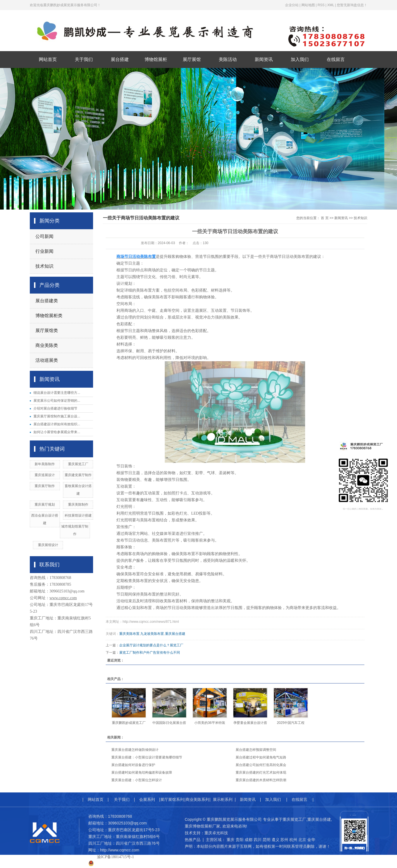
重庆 (231, 840)
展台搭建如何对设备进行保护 (133, 765)
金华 (311, 840)
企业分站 (292, 5)
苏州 (284, 840)
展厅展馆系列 (172, 799)
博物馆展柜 (156, 59)
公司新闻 (44, 236)
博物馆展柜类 (49, 316)
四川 (258, 840)
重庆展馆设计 (48, 545)
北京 (302, 840)
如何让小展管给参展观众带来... (57, 432)
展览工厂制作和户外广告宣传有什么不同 (150, 653)
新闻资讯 (264, 59)
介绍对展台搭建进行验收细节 (55, 408)
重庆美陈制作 (78, 505)
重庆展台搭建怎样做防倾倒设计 (135, 750)
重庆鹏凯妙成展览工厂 (129, 723)
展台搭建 (120, 59)
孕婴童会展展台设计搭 (250, 723)
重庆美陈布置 (129, 634)
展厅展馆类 (47, 330)
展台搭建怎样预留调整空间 (256, 750)
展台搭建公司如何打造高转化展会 (261, 765)
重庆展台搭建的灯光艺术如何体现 (261, 772)
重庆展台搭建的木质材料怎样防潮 (261, 780)
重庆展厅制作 (45, 486)
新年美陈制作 (45, 464)
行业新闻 (44, 251)
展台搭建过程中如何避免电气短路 (261, 757)
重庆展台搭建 (175, 634)
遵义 (276, 840)
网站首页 (48, 59)
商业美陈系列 (197, 799)
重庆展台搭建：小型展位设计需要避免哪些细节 (147, 757)
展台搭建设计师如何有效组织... (57, 424)
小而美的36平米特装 (210, 723)
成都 (249, 840)
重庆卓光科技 (216, 833)
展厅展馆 (192, 59)
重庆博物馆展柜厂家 (202, 826)
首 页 (325, 218)
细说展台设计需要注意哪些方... (57, 393)
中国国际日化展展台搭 (169, 723)
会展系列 (147, 799)
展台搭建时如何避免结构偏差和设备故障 (142, 772)
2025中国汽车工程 (291, 723)
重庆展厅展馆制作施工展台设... (57, 416)
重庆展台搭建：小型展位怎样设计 (137, 780)
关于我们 (84, 59)
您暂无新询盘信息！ (352, 5)
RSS (321, 5)
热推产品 (193, 840)
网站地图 (308, 5)
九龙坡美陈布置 (152, 634)
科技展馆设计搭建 (78, 515)
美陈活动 (228, 59)
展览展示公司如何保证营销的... (57, 401)
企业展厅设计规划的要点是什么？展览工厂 (151, 645)
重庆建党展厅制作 (78, 475)
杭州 (293, 840)
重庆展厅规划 (45, 505)
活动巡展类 (47, 360)
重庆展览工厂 (78, 464)
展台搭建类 (47, 301)
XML (331, 5)
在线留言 (336, 59)
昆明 (267, 840)
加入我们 (300, 59)
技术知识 (44, 266)
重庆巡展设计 (45, 475)
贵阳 (240, 840)
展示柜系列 (223, 799)
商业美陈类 (47, 345)
